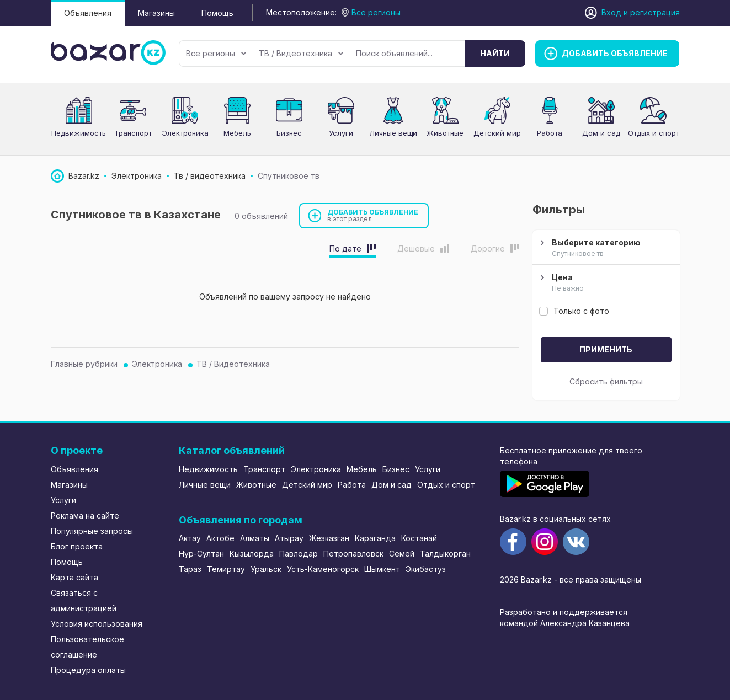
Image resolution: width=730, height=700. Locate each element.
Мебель (237, 133)
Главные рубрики (84, 364)
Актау (190, 538)
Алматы (255, 538)
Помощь (217, 13)
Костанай (419, 538)
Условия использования (97, 624)
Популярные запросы (92, 531)
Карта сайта (74, 577)
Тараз (190, 569)
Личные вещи (393, 133)
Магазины (156, 13)
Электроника (185, 133)
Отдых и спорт (654, 133)
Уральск (266, 569)
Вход (611, 12)
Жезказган (329, 538)
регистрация (655, 12)
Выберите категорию (605, 248)
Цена (605, 283)
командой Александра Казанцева (565, 623)
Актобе (220, 538)
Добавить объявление (373, 215)
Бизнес (289, 133)
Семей (402, 554)
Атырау (289, 538)
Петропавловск (353, 554)
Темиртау (226, 569)
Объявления (88, 13)
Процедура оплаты (88, 670)
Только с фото (574, 311)
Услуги (341, 133)
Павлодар (299, 554)
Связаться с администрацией (84, 600)
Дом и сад (601, 133)
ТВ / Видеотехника (301, 53)
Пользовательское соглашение (87, 647)
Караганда (375, 538)
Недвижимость (79, 133)
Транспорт (133, 133)
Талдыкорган (445, 554)
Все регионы (216, 53)
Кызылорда (252, 554)
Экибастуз (426, 569)
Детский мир (497, 133)
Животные (445, 133)
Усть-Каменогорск (323, 569)
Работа (550, 133)
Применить (606, 349)
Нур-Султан (201, 554)
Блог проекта (77, 546)
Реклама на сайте (85, 515)
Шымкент (382, 569)
